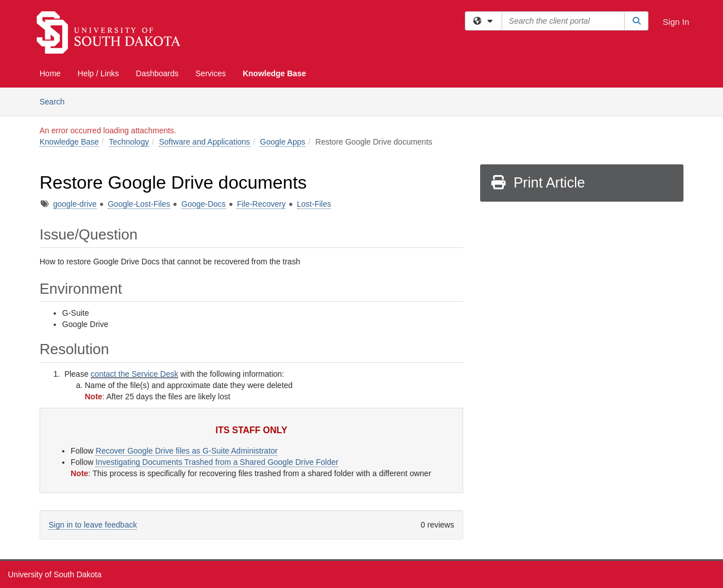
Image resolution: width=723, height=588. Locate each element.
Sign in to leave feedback (93, 525)
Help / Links (98, 73)
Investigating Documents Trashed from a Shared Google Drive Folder (217, 462)
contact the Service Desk (135, 374)
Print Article (537, 182)
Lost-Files (314, 204)
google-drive (75, 204)
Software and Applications (204, 142)
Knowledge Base (275, 73)
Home (50, 73)
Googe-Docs (204, 204)
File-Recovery (261, 204)
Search (56, 101)
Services (211, 73)
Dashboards (158, 73)
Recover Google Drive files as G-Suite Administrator (186, 451)
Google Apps (282, 142)
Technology (129, 142)
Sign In (676, 22)
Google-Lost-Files (139, 204)
